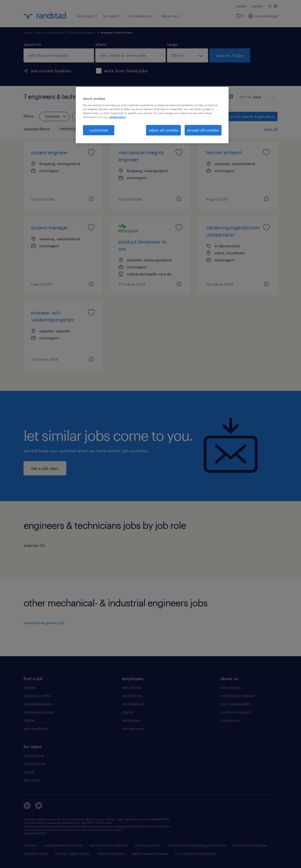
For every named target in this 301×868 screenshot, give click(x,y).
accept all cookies (203, 130)
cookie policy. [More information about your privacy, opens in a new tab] (118, 117)
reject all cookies (163, 130)
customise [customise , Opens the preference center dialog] (99, 130)
